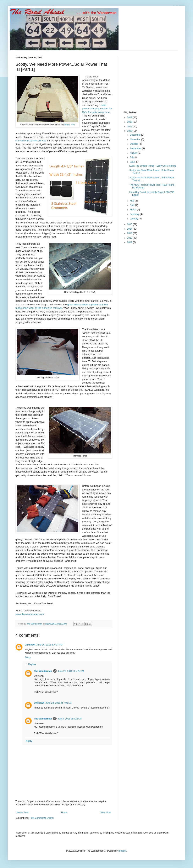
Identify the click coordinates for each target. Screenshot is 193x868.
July (132, 157)
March (133, 210)
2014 (130, 229)
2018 (130, 122)
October (134, 144)
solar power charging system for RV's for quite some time (97, 109)
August (134, 153)
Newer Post (22, 813)
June (133, 162)
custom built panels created (31, 141)
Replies (32, 664)
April (132, 205)
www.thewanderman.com (30, 614)
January (134, 219)
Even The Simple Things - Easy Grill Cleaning (153, 166)
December (136, 135)
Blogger (122, 851)
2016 (130, 131)
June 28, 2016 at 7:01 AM (59, 703)
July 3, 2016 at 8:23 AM (70, 719)
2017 (130, 127)
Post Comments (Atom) (42, 818)
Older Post (105, 813)
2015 (130, 224)
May (132, 201)
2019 (130, 118)
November (136, 139)
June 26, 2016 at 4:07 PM (49, 645)
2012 (130, 238)
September (136, 149)
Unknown (30, 645)
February (135, 214)
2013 (130, 233)
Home (64, 813)
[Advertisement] (152, 80)
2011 (130, 242)
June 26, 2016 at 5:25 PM (71, 671)
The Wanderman (43, 671)
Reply (28, 657)
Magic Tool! (70, 125)
